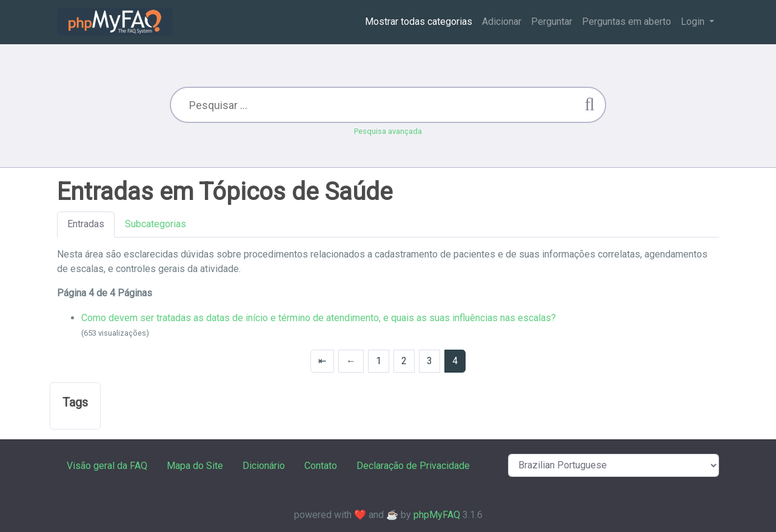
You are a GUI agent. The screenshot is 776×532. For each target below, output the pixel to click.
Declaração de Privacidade (413, 466)
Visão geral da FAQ (107, 466)
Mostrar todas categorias (419, 22)
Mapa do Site (195, 466)
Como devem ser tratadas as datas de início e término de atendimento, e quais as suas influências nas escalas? (319, 318)
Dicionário (264, 466)
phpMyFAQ (437, 515)
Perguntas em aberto (627, 22)
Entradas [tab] (86, 224)
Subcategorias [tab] (156, 224)
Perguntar (552, 22)
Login (694, 22)
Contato (321, 466)
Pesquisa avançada (388, 131)
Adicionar (502, 22)
